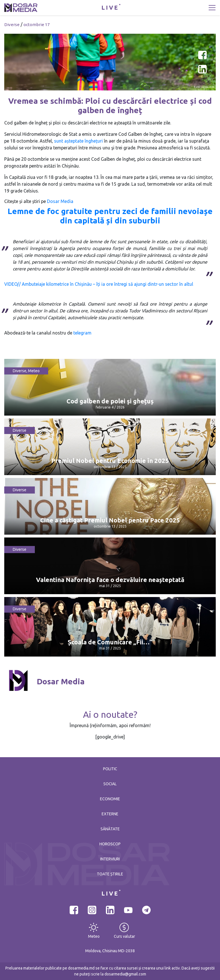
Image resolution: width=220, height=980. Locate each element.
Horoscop (110, 844)
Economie (110, 799)
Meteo (34, 371)
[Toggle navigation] (212, 8)
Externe (110, 814)
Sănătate (110, 829)
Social (110, 784)
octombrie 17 (37, 25)
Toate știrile (110, 874)
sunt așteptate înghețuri (78, 141)
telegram (82, 333)
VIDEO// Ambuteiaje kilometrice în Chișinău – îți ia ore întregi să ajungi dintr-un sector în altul (99, 284)
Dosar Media (60, 201)
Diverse (12, 25)
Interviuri (110, 859)
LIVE (110, 8)
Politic (110, 769)
